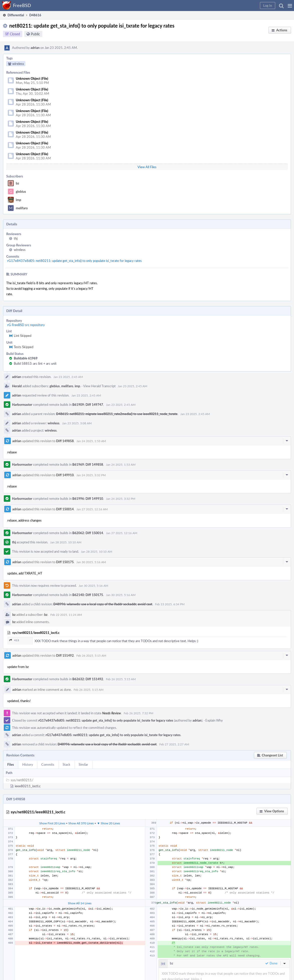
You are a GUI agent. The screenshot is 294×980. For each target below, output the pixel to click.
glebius (21, 191)
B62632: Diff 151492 (88, 679)
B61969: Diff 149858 (88, 464)
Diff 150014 (65, 509)
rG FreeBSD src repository (26, 325)
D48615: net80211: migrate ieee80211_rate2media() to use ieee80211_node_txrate (117, 414)
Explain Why (214, 720)
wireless (20, 250)
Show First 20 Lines (52, 823)
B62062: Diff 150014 (88, 533)
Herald (17, 386)
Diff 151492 (65, 655)
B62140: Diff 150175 (88, 595)
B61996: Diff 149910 (88, 499)
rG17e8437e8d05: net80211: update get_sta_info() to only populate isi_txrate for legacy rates (75, 261)
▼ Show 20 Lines (108, 823)
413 (14, 640)
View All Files (147, 167)
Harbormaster (22, 405)
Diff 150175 (65, 562)
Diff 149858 (65, 441)
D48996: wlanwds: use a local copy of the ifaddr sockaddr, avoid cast (103, 604)
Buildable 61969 (26, 358)
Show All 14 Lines (80, 903)
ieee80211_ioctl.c (28, 786)
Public (35, 34)
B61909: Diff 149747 (88, 405)
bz (17, 183)
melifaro (22, 208)
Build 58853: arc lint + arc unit (35, 363)
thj (16, 238)
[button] (290, 6)
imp (19, 200)
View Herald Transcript (99, 386)
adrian (35, 48)
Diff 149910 (65, 475)
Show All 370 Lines (81, 823)
